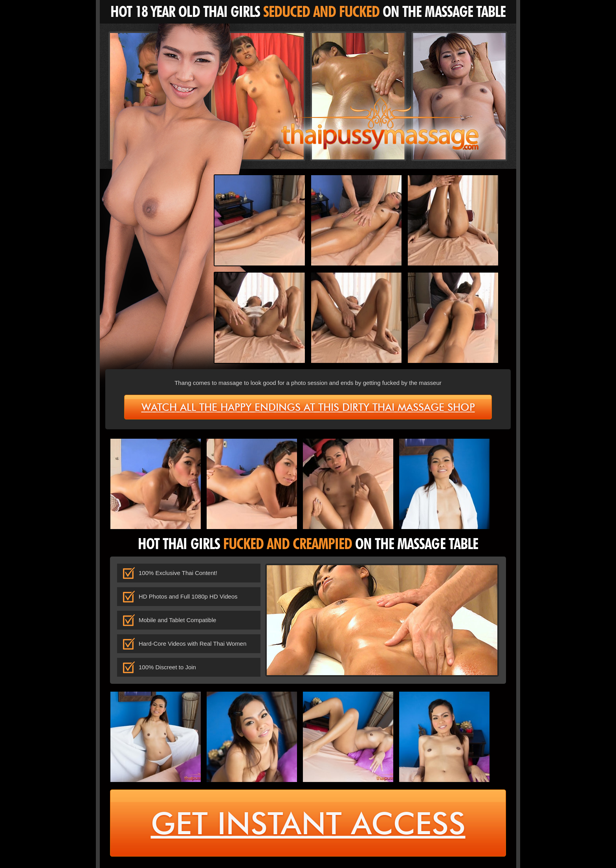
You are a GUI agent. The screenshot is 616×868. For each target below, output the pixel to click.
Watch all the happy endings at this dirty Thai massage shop (308, 407)
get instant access (308, 823)
